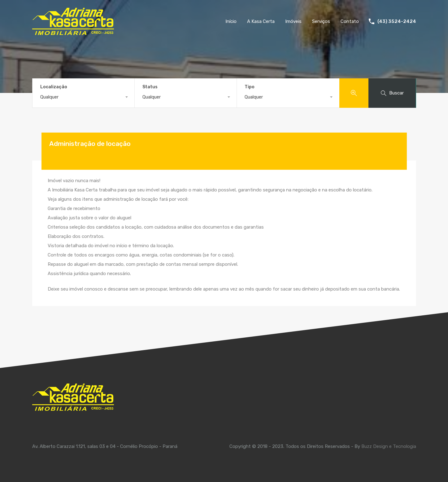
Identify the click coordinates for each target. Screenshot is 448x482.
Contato (350, 21)
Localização (54, 87)
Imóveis (293, 21)
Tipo (250, 87)
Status (150, 87)
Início (231, 21)
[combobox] (83, 97)
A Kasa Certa (261, 21)
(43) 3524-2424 (397, 21)
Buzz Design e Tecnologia (389, 446)
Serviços (321, 21)
